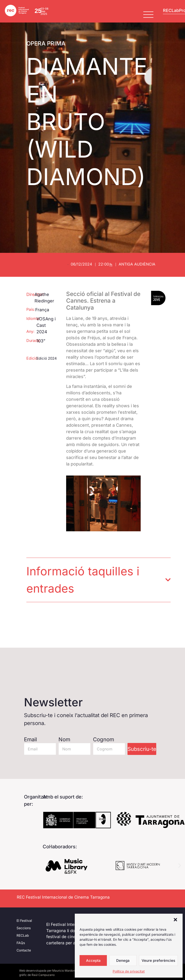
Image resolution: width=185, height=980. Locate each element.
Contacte (24, 950)
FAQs (21, 943)
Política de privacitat (129, 971)
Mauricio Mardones (65, 971)
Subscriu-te (142, 749)
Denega (123, 960)
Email (30, 739)
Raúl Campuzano (43, 975)
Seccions (24, 928)
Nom (64, 739)
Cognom (104, 739)
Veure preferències (158, 960)
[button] (175, 920)
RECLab (23, 935)
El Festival (24, 921)
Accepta (93, 960)
